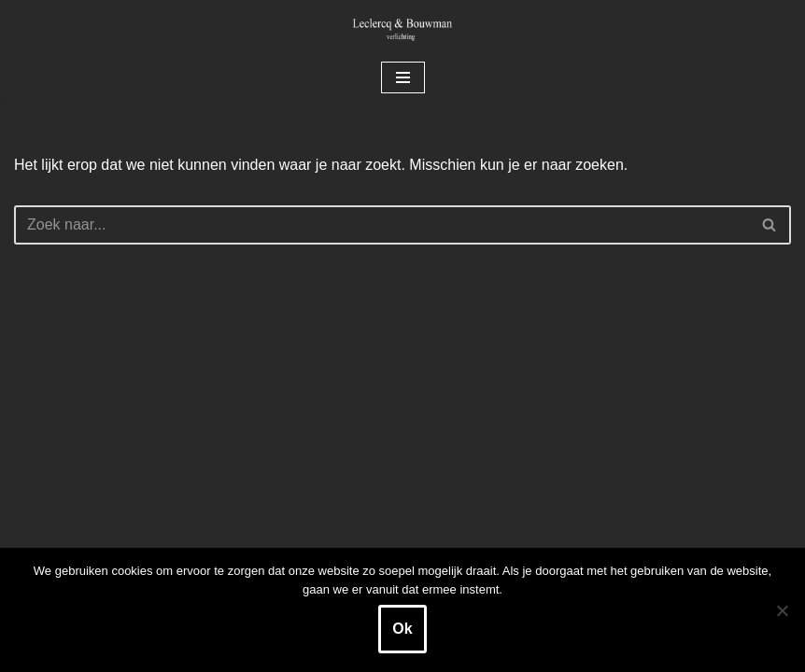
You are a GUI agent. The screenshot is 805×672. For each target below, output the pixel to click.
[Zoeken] (381, 225)
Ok (402, 629)
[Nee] (782, 610)
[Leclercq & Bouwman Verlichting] (402, 29)
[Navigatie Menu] (403, 77)
